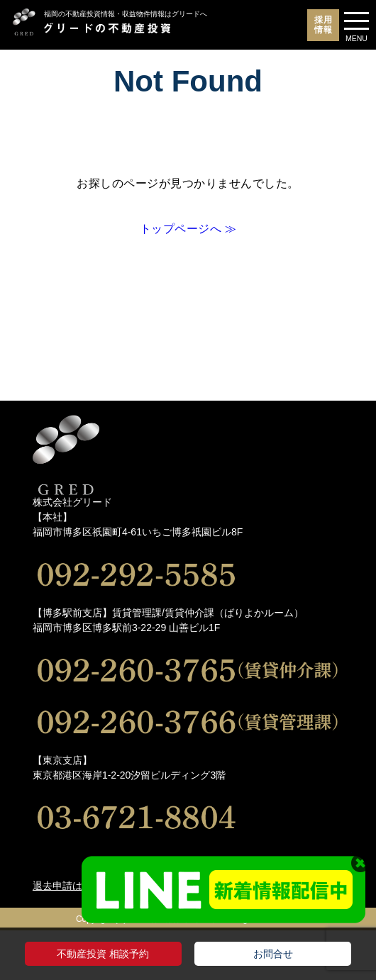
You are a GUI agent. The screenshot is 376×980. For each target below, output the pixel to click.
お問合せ (273, 954)
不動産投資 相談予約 (103, 954)
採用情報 (324, 25)
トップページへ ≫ (188, 229)
